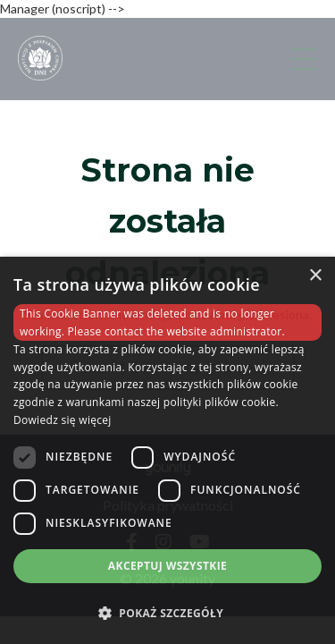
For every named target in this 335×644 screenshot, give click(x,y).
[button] (167, 613)
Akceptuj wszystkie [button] (167, 566)
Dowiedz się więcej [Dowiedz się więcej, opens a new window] (63, 420)
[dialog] (167, 450)
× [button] (315, 276)
